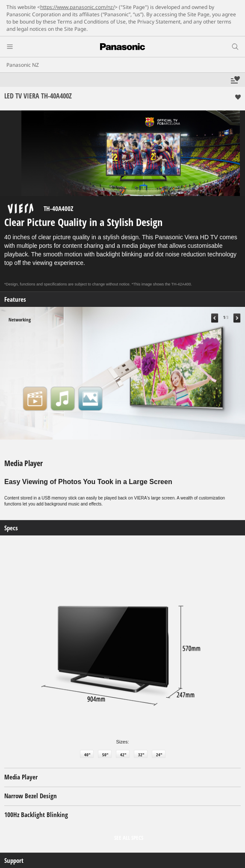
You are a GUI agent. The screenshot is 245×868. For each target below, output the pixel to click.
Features (15, 299)
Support (14, 861)
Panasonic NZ (23, 65)
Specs (11, 528)
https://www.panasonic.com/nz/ (77, 7)
